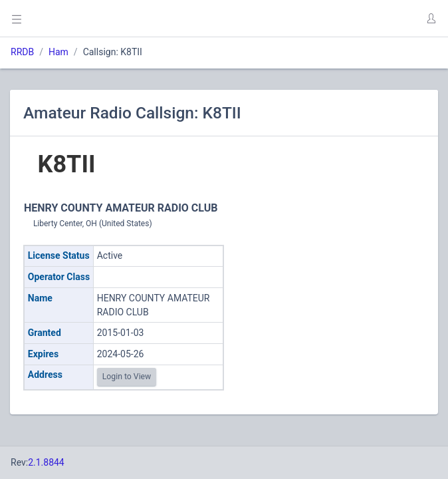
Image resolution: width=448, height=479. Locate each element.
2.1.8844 (46, 462)
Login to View (127, 377)
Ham (58, 52)
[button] (431, 19)
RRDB (22, 52)
